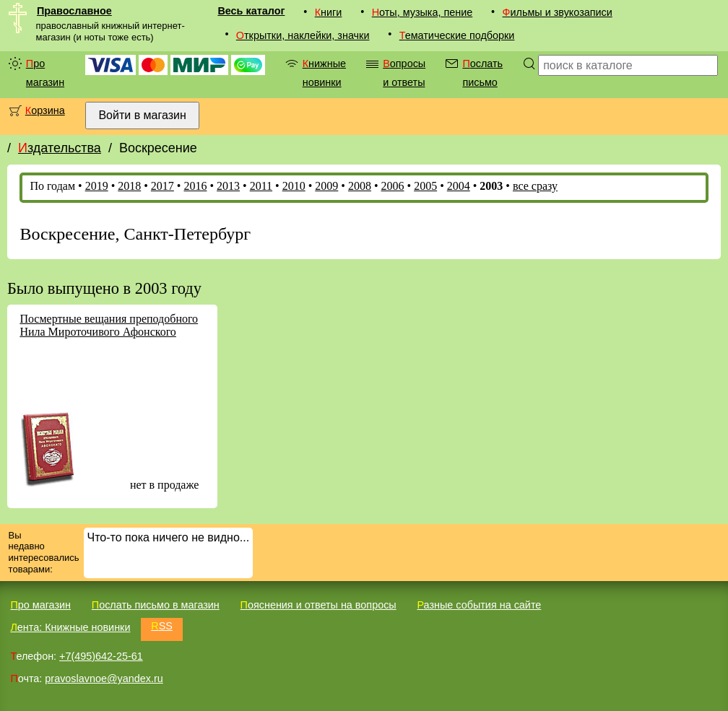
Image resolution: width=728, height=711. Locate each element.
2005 (425, 186)
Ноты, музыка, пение (422, 12)
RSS (162, 626)
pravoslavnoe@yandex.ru (104, 679)
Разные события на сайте (479, 605)
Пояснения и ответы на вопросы (318, 605)
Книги (329, 12)
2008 (360, 186)
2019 (97, 186)
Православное (74, 11)
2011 (261, 186)
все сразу (535, 186)
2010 (294, 186)
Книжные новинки (324, 73)
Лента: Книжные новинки (70, 627)
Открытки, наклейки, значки (303, 35)
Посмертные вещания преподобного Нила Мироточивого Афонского (109, 325)
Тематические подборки (457, 35)
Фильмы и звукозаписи (558, 12)
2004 (459, 186)
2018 (129, 186)
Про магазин (45, 73)
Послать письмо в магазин (156, 605)
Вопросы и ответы (404, 73)
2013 (228, 186)
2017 (162, 186)
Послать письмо (482, 73)
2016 (195, 186)
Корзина (45, 110)
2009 (326, 186)
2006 (393, 186)
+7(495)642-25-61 (101, 656)
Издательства (60, 148)
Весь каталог (251, 11)
